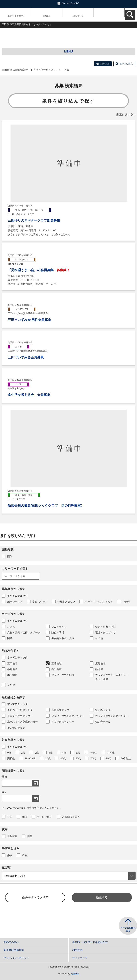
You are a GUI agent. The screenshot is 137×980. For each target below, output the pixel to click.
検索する (102, 897)
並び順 (6, 868)
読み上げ (105, 64)
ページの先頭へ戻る (128, 929)
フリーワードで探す (15, 569)
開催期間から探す (13, 771)
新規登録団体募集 (14, 950)
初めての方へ (11, 942)
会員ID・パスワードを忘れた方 (90, 942)
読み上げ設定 (126, 64)
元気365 (75, 974)
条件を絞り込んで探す (68, 101)
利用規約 (77, 950)
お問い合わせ (78, 16)
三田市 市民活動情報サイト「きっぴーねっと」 (29, 70)
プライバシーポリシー (16, 958)
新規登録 (47, 16)
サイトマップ (80, 958)
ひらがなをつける (71, 3)
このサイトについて (16, 16)
